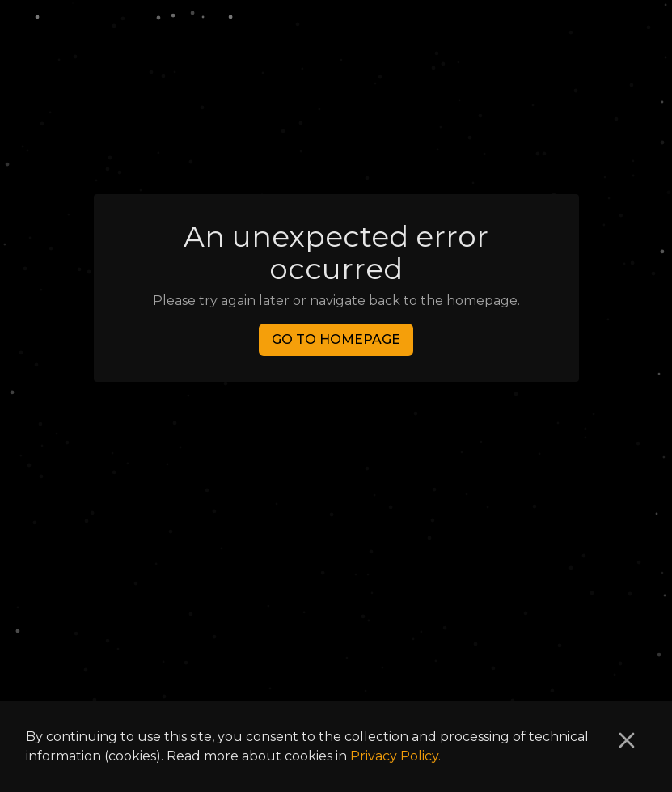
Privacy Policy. (395, 756)
